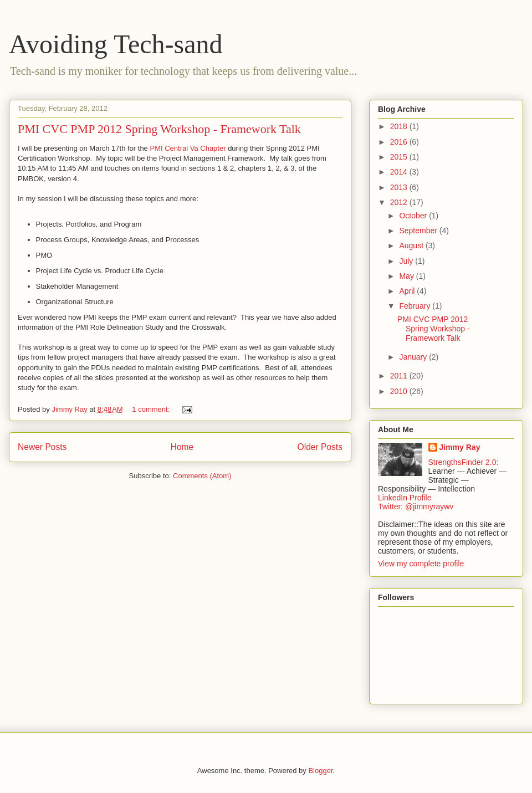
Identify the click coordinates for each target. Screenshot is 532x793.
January (414, 357)
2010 (400, 391)
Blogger (320, 771)
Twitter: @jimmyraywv (416, 507)
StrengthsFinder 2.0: (464, 462)
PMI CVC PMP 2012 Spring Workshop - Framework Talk (159, 129)
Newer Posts (42, 447)
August (412, 245)
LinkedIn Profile (405, 498)
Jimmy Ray (460, 447)
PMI (157, 148)
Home (182, 447)
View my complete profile (421, 564)
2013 (400, 187)
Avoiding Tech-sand (116, 44)
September (419, 231)
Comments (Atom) (202, 476)
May (407, 276)
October (414, 216)
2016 (400, 142)
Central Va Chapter (195, 148)
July (407, 261)
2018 (400, 126)
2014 (400, 172)
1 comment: (152, 409)
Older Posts (320, 447)
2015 (400, 157)
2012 (400, 202)
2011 (400, 376)
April (408, 291)
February (416, 306)
